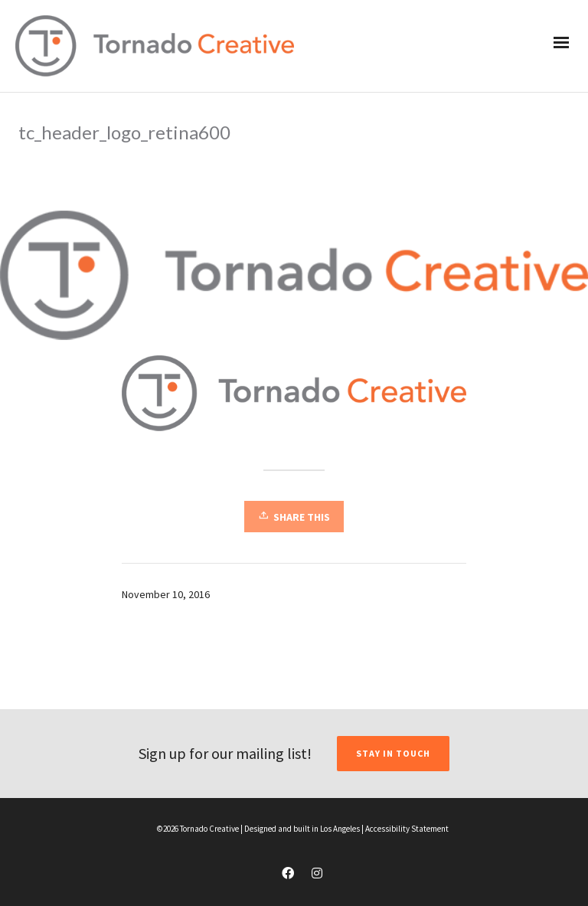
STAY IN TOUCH (393, 753)
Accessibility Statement (407, 829)
